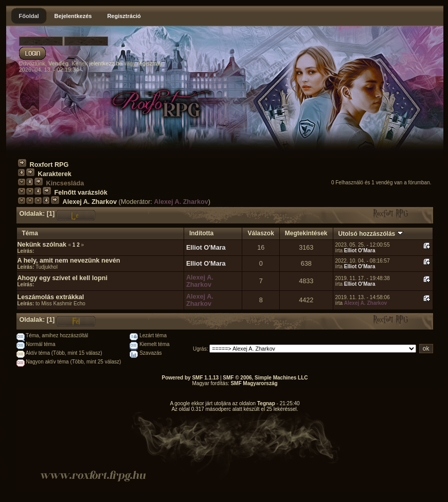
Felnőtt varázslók (81, 193)
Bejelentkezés (73, 16)
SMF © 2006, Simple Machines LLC (265, 378)
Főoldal (29, 16)
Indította (201, 233)
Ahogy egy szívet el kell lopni (62, 278)
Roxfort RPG (49, 165)
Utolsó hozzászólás (371, 234)
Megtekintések (306, 233)
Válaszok (261, 233)
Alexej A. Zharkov (90, 202)
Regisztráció (124, 16)
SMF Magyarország (254, 383)
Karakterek (55, 174)
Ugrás (200, 349)
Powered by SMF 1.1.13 (191, 378)
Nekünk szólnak (42, 245)
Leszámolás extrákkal (51, 297)
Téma (30, 233)
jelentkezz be (105, 63)
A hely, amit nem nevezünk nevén (69, 261)
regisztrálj (149, 63)
